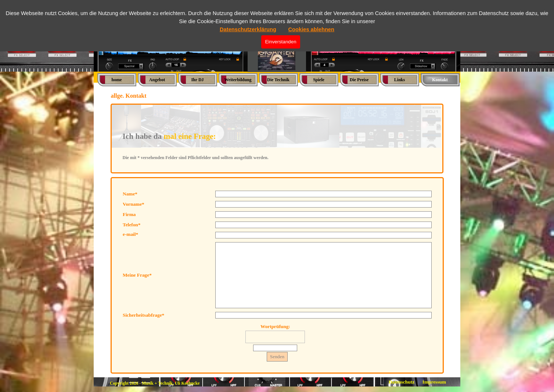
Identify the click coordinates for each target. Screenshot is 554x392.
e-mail (130, 234)
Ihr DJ (197, 80)
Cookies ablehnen (311, 29)
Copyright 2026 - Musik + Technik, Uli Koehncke (155, 383)
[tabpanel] (277, 139)
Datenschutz (402, 382)
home (117, 80)
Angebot (157, 80)
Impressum (434, 382)
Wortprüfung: (275, 326)
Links (400, 80)
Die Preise (359, 80)
